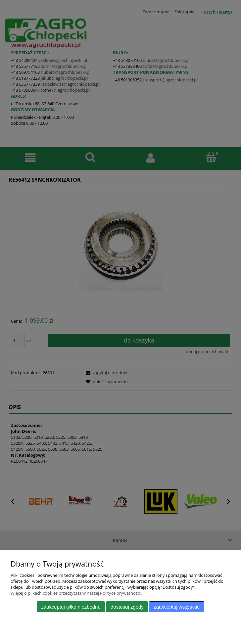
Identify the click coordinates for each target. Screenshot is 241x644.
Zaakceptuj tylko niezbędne (71, 607)
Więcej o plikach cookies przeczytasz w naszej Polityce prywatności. (76, 593)
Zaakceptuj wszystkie (177, 607)
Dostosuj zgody (127, 607)
